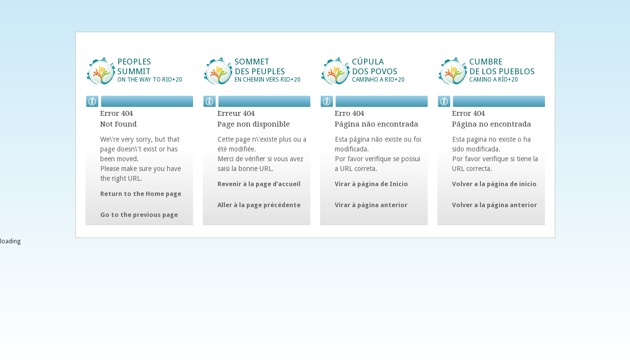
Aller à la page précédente (259, 205)
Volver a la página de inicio (494, 184)
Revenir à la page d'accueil (259, 184)
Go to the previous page (139, 215)
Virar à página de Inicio (371, 184)
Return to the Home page (141, 194)
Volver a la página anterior (495, 205)
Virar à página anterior (371, 205)
